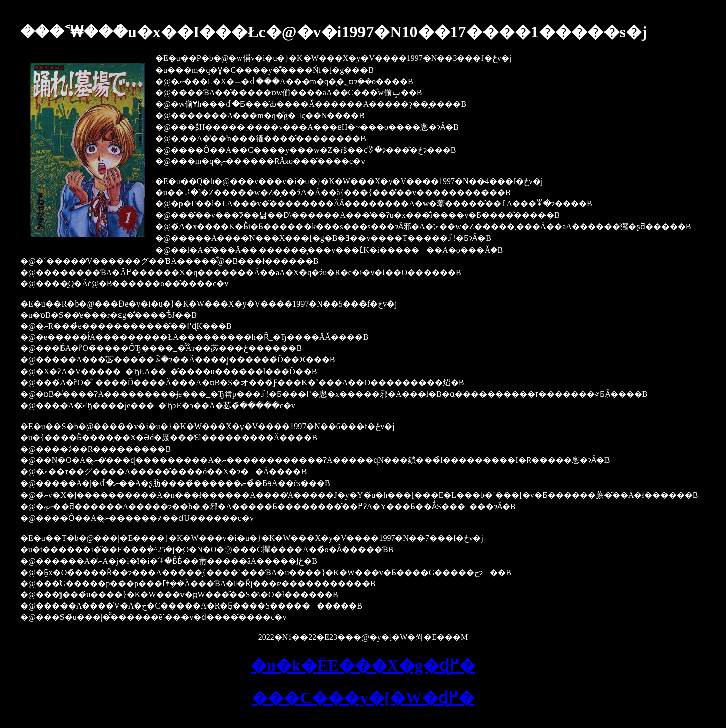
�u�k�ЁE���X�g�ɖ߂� (363, 665)
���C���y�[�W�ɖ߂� (363, 698)
